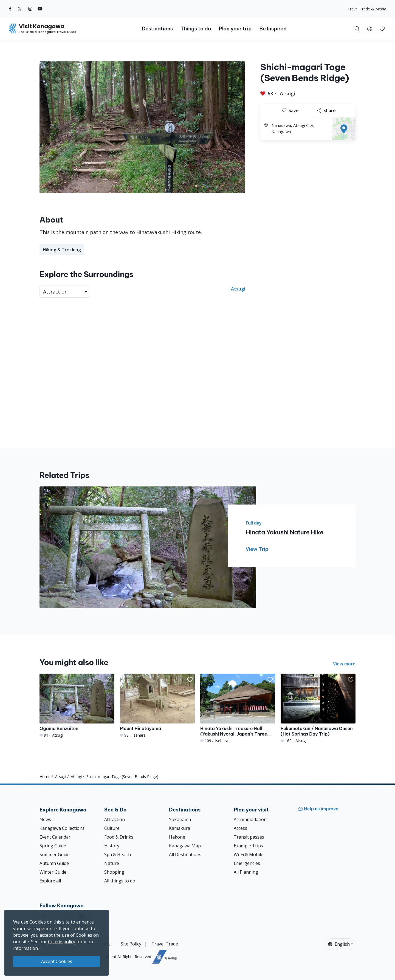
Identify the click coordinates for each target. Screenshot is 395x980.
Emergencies (247, 863)
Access (240, 828)
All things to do (120, 881)
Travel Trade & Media (367, 9)
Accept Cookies (57, 961)
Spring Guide (53, 846)
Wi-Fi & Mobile (249, 854)
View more (344, 664)
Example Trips (248, 846)
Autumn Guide (54, 863)
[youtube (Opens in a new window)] (40, 9)
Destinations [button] (157, 29)
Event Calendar (55, 837)
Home (45, 777)
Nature (112, 863)
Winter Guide (53, 872)
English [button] (339, 944)
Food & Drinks (119, 837)
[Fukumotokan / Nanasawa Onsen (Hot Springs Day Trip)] (318, 709)
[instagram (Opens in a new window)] (30, 9)
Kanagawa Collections (62, 828)
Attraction (115, 819)
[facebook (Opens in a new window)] (10, 9)
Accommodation (250, 819)
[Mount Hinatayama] (157, 706)
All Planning (246, 872)
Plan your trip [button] (235, 29)
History (112, 846)
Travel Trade (165, 944)
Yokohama (180, 819)
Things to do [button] (196, 29)
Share (327, 110)
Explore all (50, 881)
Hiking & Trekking (62, 250)
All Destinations (185, 854)
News (45, 819)
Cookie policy (62, 942)
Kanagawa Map (185, 846)
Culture (112, 828)
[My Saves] (382, 29)
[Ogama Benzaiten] (77, 706)
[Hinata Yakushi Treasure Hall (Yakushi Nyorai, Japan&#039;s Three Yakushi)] (238, 709)
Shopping (114, 872)
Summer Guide (55, 854)
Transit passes (249, 837)
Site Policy (131, 944)
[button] (370, 29)
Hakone (177, 837)
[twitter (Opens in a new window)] (20, 9)
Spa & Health (118, 854)
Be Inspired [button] (273, 29)
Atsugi (287, 93)
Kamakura (180, 828)
